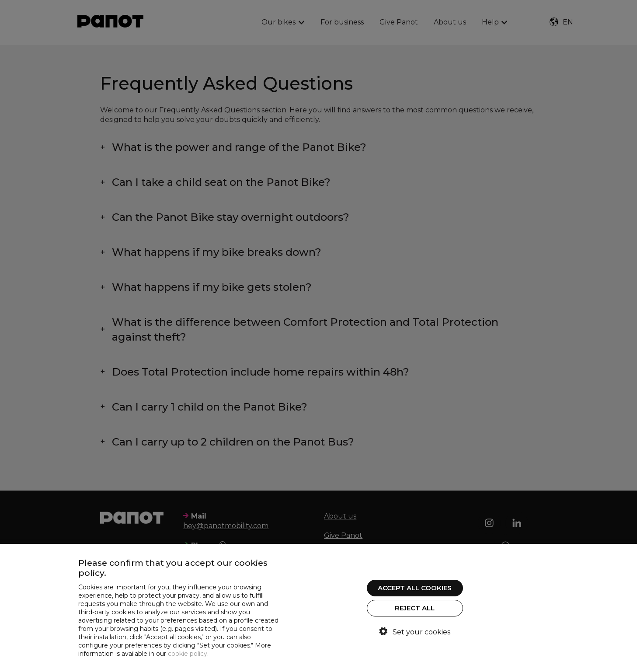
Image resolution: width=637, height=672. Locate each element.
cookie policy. (188, 654)
